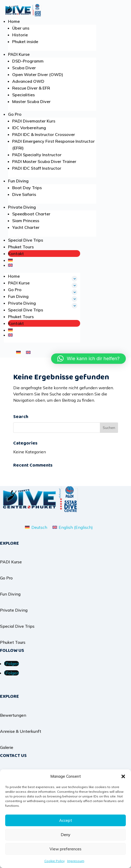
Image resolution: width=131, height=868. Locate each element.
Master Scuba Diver (31, 101)
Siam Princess (26, 221)
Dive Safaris (24, 194)
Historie (20, 35)
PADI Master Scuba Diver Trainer (44, 161)
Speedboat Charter (31, 214)
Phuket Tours (21, 247)
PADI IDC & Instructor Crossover (44, 134)
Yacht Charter (26, 227)
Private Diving (22, 207)
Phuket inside (25, 42)
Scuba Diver (24, 68)
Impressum (76, 861)
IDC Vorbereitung (29, 128)
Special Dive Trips (26, 240)
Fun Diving (18, 181)
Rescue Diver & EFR (31, 88)
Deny (65, 835)
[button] (123, 776)
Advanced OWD (28, 81)
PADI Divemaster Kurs (34, 121)
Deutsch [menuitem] (39, 527)
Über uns (21, 28)
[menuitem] (44, 260)
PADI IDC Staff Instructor (37, 168)
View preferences (65, 849)
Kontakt (16, 254)
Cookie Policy (54, 861)
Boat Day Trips (27, 188)
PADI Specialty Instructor (37, 155)
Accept (66, 820)
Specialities (23, 95)
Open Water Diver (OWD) (38, 74)
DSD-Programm (28, 61)
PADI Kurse (19, 54)
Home (14, 21)
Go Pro (15, 114)
